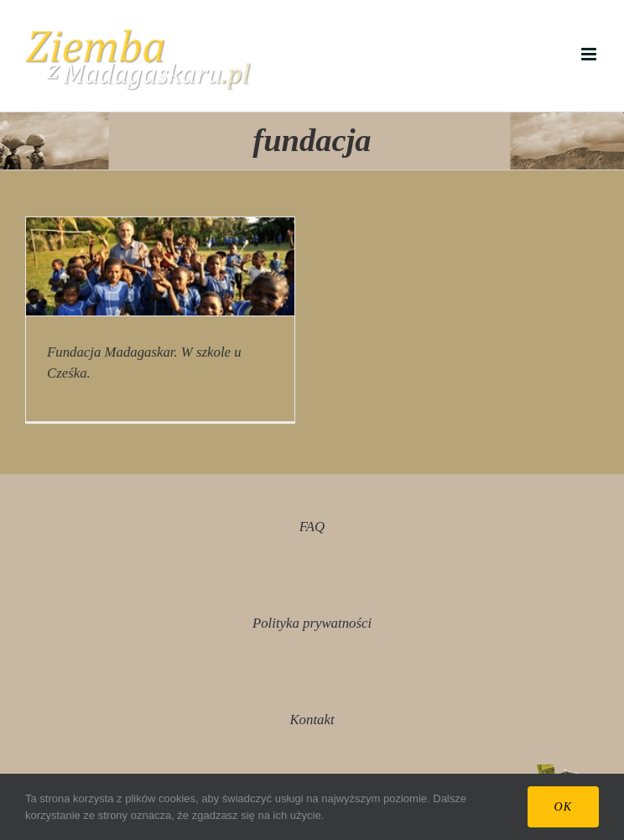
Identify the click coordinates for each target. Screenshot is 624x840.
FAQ (312, 527)
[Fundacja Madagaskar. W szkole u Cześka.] (160, 266)
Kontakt (312, 720)
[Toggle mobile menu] (590, 54)
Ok (563, 807)
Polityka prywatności (312, 623)
